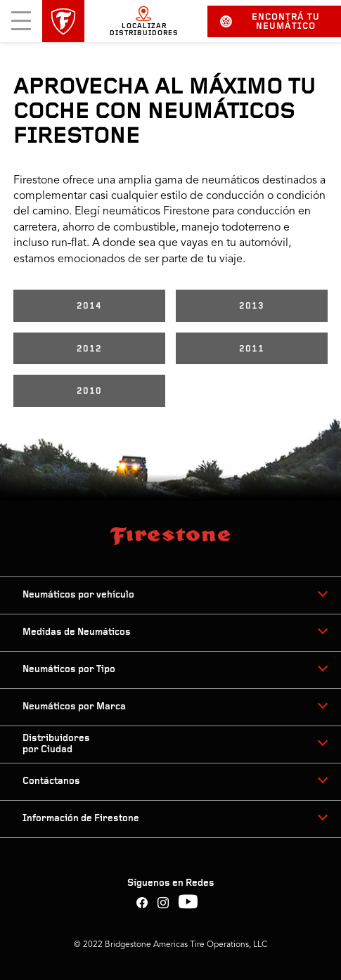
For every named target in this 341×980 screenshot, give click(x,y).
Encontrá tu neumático (270, 22)
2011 (252, 349)
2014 (89, 306)
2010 (89, 391)
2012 (89, 349)
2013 (252, 306)
